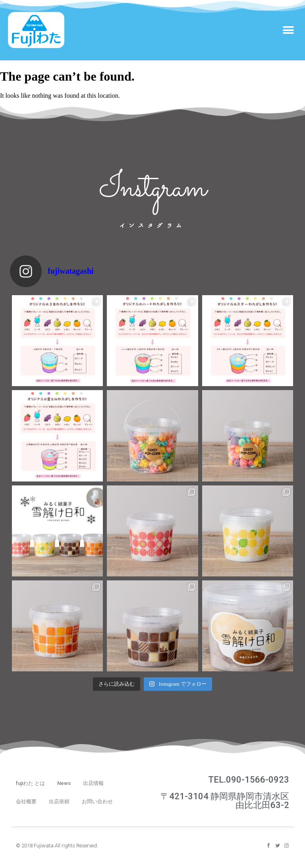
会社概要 (26, 801)
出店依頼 (59, 801)
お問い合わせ (97, 801)
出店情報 (93, 783)
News (64, 783)
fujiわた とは (30, 783)
